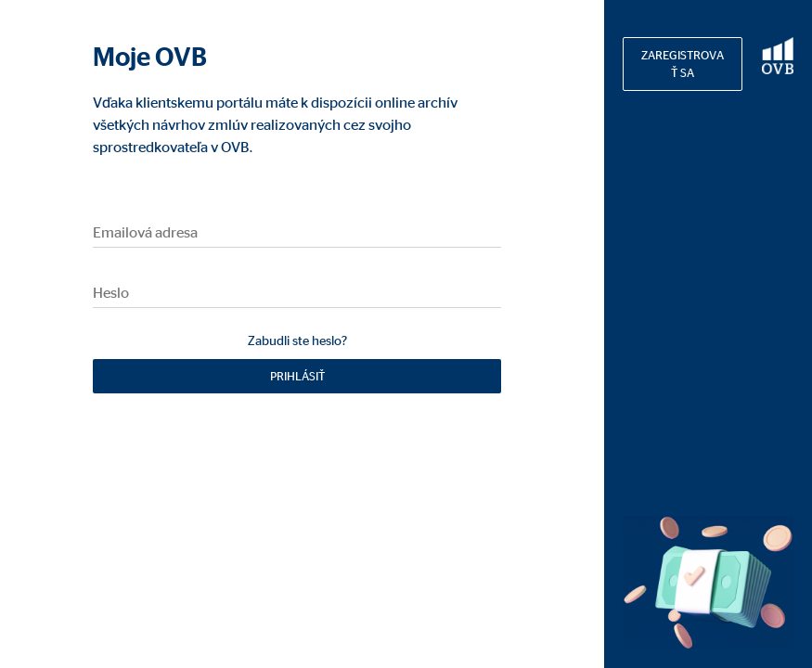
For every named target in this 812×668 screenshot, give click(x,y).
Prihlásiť (297, 376)
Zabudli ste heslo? (297, 340)
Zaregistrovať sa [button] (683, 64)
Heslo (111, 292)
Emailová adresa (145, 232)
